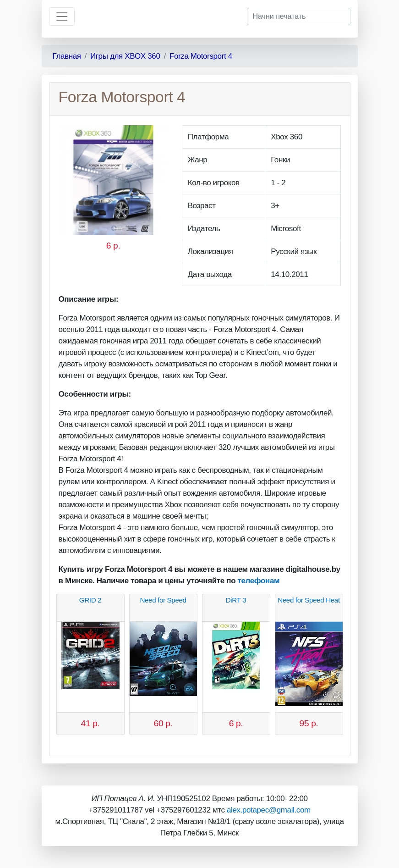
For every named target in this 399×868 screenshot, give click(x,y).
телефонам (259, 581)
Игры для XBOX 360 (125, 56)
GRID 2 (90, 600)
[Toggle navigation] (62, 17)
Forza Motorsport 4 (201, 56)
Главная (67, 56)
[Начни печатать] (299, 17)
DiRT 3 (236, 600)
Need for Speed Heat (309, 600)
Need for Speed (163, 600)
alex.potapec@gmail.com (269, 810)
